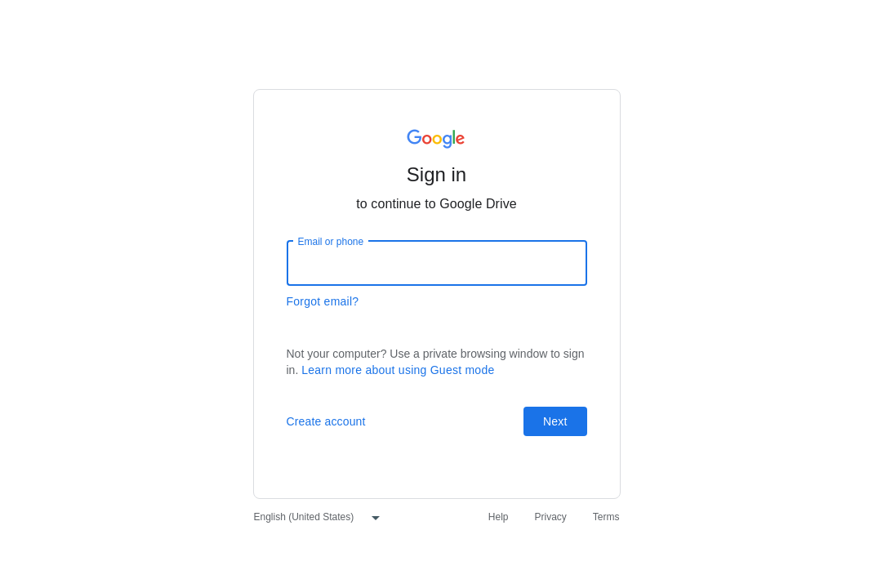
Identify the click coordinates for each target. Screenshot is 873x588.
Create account (326, 421)
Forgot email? (323, 301)
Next (555, 421)
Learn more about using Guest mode (398, 370)
